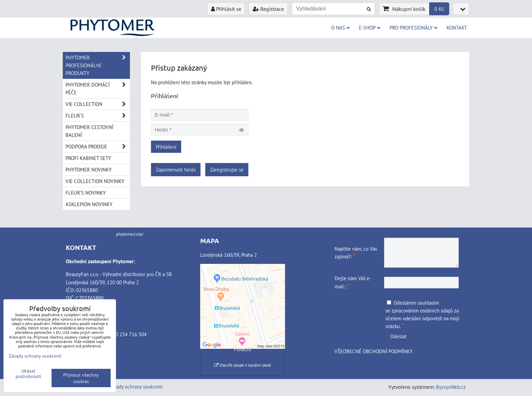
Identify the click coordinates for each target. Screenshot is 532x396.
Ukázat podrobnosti (28, 374)
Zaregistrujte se (227, 169)
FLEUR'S (98, 116)
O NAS (341, 28)
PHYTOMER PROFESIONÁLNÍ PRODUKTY (98, 65)
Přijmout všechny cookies (81, 378)
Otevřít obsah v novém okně (243, 365)
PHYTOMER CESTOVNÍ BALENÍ (89, 131)
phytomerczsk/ (130, 234)
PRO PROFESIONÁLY (414, 28)
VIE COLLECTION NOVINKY (95, 181)
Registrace (268, 9)
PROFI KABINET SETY (88, 158)
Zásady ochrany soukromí (136, 386)
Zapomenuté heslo (176, 169)
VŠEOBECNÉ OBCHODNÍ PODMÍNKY (374, 351)
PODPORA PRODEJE (98, 147)
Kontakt (457, 28)
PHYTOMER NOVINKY (89, 169)
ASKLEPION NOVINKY (89, 204)
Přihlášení (166, 147)
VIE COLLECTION (98, 104)
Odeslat (398, 336)
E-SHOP (370, 28)
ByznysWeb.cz (451, 387)
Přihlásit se (226, 9)
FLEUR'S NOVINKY (85, 193)
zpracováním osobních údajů (422, 310)
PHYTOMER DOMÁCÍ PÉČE (98, 89)
